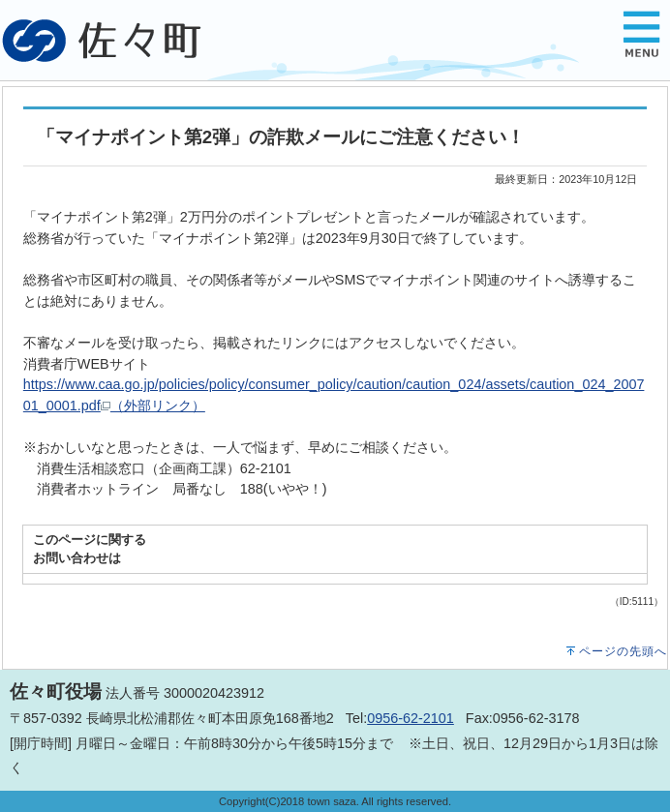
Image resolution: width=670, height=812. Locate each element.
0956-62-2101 (411, 718)
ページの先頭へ (623, 651)
